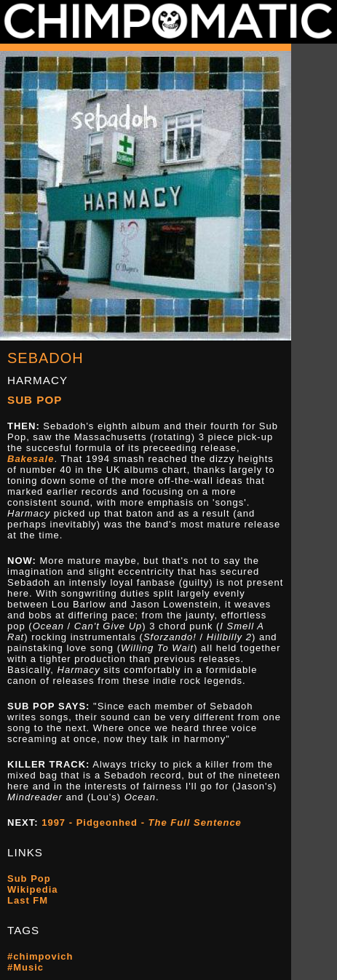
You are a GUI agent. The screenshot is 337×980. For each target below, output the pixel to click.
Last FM (28, 900)
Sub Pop (35, 400)
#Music (25, 967)
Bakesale (31, 459)
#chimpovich (40, 956)
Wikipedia (33, 889)
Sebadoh (45, 358)
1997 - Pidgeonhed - (142, 822)
